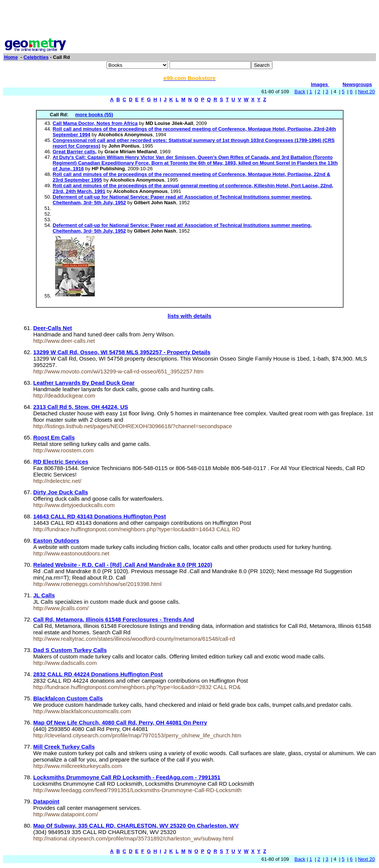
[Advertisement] (189, 20)
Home (11, 57)
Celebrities (36, 57)
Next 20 (366, 92)
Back (300, 92)
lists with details (189, 316)
